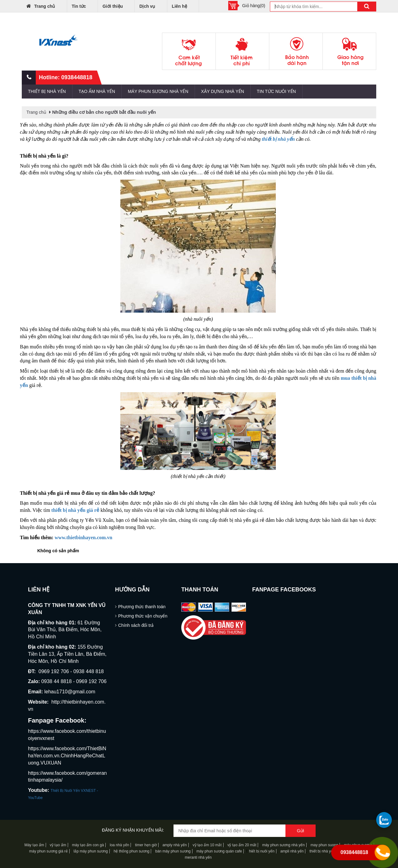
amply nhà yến (174, 845)
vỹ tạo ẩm (58, 845)
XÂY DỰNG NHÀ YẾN (223, 91)
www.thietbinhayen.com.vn (83, 537)
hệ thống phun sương (131, 851)
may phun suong (324, 845)
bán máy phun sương (173, 851)
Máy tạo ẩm (34, 845)
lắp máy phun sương (91, 851)
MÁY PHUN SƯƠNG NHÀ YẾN (158, 91)
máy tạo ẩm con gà (88, 845)
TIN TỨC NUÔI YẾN (276, 91)
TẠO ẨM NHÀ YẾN (97, 91)
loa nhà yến (119, 845)
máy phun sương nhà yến (283, 845)
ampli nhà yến (292, 851)
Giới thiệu (113, 6)
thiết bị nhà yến (322, 851)
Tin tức (79, 6)
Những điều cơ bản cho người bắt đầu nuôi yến (104, 112)
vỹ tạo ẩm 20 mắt (242, 845)
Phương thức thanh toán (142, 607)
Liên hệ (180, 6)
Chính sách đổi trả (136, 625)
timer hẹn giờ (146, 845)
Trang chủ (41, 6)
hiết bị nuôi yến (262, 851)
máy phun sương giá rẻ (49, 851)
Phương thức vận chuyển (143, 616)
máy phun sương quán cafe (219, 851)
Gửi (301, 831)
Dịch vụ (147, 6)
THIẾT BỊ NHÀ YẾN (47, 91)
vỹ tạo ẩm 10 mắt (207, 845)
